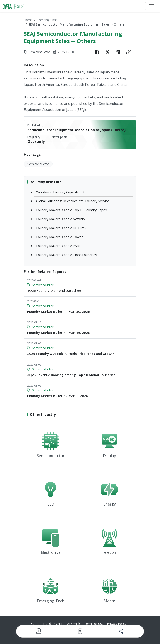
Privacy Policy (117, 624)
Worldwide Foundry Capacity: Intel (62, 192)
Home (28, 20)
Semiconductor (38, 164)
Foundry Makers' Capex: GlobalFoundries (67, 255)
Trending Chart (48, 20)
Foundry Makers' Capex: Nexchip (60, 219)
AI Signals (74, 624)
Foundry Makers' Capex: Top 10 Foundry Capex (72, 210)
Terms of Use (94, 624)
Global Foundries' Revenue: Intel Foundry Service (73, 201)
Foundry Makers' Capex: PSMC (59, 246)
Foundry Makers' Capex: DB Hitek (61, 228)
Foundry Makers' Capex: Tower (60, 237)
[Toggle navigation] (151, 6)
